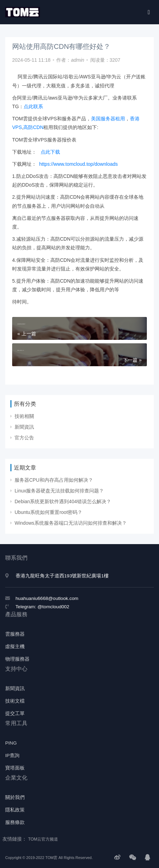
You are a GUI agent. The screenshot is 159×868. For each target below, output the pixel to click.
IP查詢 (12, 755)
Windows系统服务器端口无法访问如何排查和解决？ (71, 523)
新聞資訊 (24, 427)
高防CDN (33, 127)
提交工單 (15, 714)
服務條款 (15, 822)
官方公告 (24, 438)
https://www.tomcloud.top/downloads (78, 164)
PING (11, 743)
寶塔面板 (15, 768)
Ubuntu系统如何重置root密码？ (48, 512)
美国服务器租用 (108, 119)
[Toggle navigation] (149, 12)
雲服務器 (15, 634)
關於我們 (15, 797)
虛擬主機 (15, 647)
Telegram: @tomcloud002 (43, 607)
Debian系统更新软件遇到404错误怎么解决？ (63, 501)
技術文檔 (15, 701)
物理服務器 (17, 659)
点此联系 (33, 106)
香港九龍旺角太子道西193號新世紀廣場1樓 (62, 576)
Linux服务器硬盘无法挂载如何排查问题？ (59, 491)
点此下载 (51, 152)
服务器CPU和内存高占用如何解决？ (54, 480)
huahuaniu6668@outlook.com (47, 598)
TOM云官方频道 (43, 839)
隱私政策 (15, 810)
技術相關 (24, 416)
